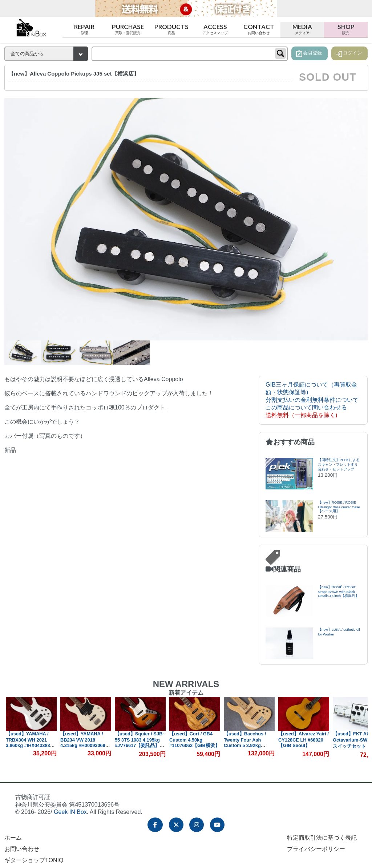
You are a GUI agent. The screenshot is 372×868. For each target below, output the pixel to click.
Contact (259, 29)
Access (215, 29)
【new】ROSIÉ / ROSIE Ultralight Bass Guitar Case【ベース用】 (339, 507)
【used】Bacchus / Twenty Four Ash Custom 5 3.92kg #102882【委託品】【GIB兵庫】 (245, 745)
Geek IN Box (70, 812)
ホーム (13, 838)
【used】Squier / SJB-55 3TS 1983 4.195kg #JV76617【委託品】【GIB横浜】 (140, 743)
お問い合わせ (22, 849)
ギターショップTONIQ (34, 860)
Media (302, 29)
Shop (346, 29)
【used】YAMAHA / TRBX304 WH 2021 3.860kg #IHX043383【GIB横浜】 (28, 742)
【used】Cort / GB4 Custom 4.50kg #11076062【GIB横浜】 (195, 740)
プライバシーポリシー (316, 849)
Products (171, 29)
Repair (84, 29)
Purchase (128, 29)
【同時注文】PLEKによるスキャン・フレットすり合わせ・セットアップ (339, 465)
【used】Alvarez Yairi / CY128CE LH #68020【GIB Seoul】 (304, 740)
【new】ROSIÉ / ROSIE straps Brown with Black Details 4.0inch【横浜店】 (338, 591)
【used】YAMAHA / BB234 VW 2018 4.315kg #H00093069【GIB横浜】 (83, 742)
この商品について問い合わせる (306, 407)
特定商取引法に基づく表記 (322, 838)
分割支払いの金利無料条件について (312, 400)
